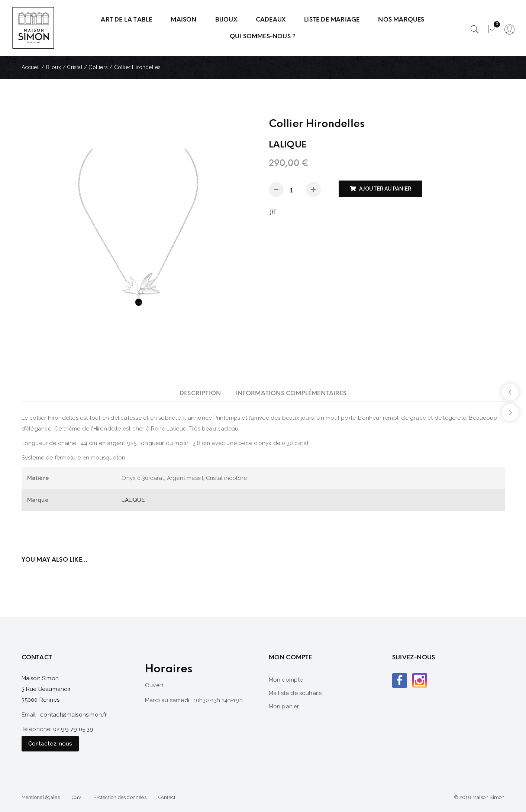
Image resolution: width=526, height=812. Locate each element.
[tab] (200, 393)
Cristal (75, 67)
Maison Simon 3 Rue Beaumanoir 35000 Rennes (46, 689)
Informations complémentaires (291, 393)
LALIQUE (133, 500)
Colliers (98, 67)
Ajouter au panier (385, 189)
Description (200, 393)
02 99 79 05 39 (73, 729)
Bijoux (54, 67)
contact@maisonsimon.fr (73, 715)
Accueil (31, 67)
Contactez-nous (50, 744)
